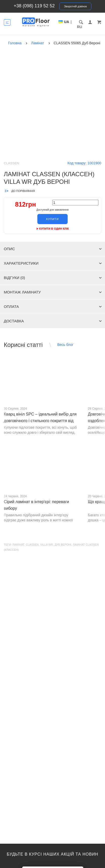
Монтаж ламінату (53, 292)
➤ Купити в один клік (52, 229)
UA (67, 22)
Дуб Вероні (63, 545)
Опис (53, 249)
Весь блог (65, 345)
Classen (11, 163)
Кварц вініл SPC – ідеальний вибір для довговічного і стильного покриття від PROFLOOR (40, 421)
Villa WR (47, 545)
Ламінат (18, 545)
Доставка (53, 321)
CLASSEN (32, 545)
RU (80, 27)
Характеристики (53, 263)
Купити (52, 219)
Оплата (53, 307)
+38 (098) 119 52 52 (34, 6)
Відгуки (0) (53, 278)
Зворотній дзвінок (75, 6)
